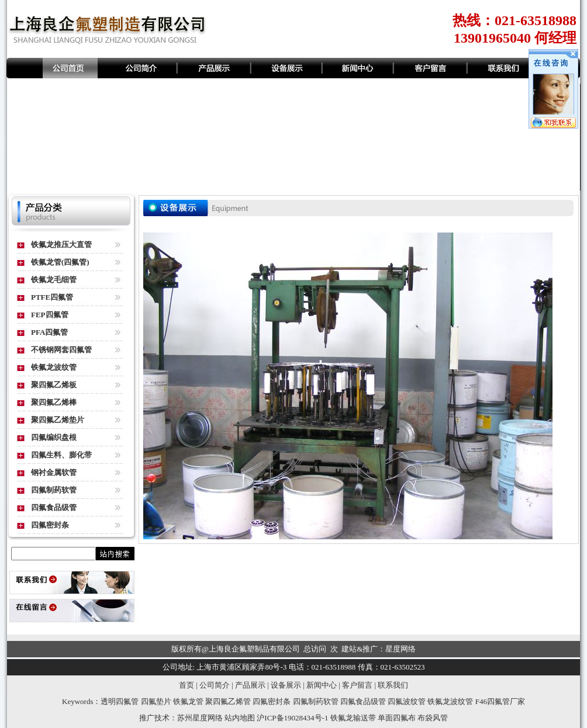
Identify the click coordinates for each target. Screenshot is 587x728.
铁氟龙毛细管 (54, 280)
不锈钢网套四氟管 (61, 350)
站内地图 (240, 718)
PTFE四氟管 (52, 297)
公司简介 (215, 685)
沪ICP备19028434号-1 (292, 718)
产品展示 (250, 685)
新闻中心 (322, 685)
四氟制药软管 (54, 490)
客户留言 (357, 685)
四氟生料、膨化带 (61, 455)
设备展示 (286, 685)
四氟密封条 (50, 525)
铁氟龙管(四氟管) (60, 262)
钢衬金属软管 (54, 472)
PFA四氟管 (49, 332)
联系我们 (393, 685)
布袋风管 (433, 718)
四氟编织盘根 (54, 437)
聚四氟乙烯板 (54, 385)
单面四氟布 (397, 718)
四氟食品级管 (54, 507)
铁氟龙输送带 (353, 718)
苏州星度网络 (200, 718)
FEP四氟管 (50, 315)
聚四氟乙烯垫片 (58, 420)
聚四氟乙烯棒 (54, 402)
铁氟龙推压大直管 (61, 245)
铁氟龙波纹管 (54, 367)
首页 (187, 685)
